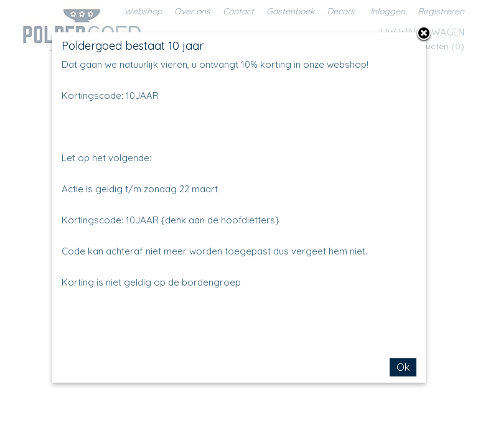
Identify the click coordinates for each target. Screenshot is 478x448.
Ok (403, 367)
